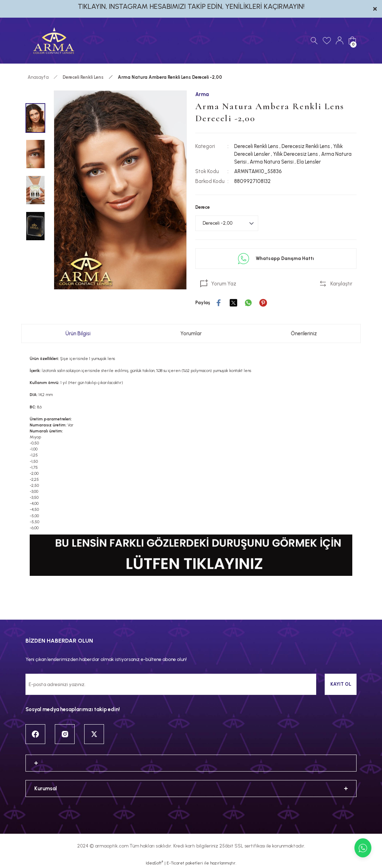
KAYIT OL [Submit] (341, 684)
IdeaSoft (154, 863)
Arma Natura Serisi (272, 162)
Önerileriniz (304, 333)
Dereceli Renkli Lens (256, 146)
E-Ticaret (175, 863)
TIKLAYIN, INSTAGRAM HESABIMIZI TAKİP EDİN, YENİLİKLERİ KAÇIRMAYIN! (191, 6)
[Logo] (54, 41)
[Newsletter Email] (171, 684)
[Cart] (352, 41)
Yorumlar (191, 333)
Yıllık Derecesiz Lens (296, 154)
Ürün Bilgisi (78, 333)
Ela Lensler (309, 162)
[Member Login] (340, 41)
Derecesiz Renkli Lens (306, 146)
